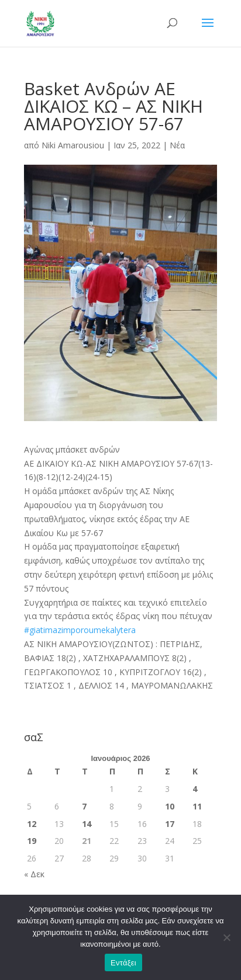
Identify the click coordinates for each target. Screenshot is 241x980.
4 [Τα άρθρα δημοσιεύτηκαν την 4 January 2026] (195, 789)
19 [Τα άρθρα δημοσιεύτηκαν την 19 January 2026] (32, 841)
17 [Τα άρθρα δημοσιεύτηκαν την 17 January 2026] (170, 824)
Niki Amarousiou (73, 145)
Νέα (177, 145)
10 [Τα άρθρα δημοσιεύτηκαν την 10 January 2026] (170, 806)
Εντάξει (123, 963)
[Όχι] (226, 937)
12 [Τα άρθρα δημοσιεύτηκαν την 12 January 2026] (32, 824)
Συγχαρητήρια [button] (118, 609)
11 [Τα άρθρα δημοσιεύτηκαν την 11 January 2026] (197, 806)
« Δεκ (34, 874)
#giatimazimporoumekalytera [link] (80, 630)
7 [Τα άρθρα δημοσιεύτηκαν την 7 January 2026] (84, 806)
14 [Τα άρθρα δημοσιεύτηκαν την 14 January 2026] (87, 824)
